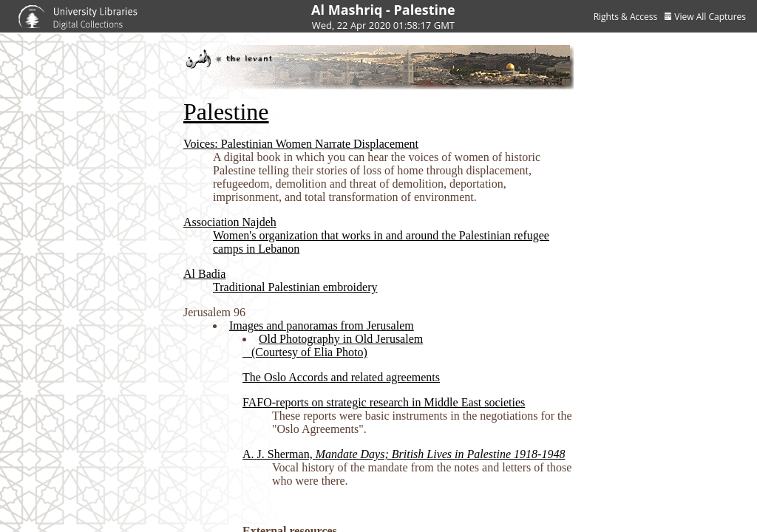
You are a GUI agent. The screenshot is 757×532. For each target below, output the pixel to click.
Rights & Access (626, 17)
